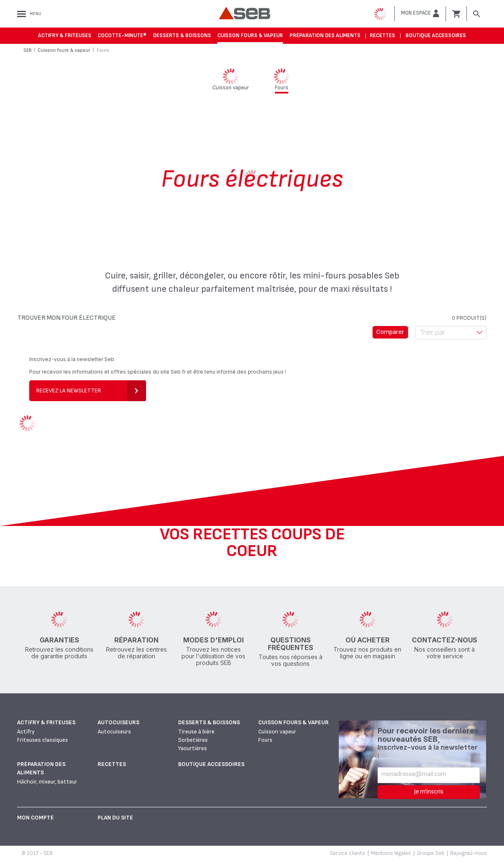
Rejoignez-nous (469, 853)
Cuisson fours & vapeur (250, 35)
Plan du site (115, 818)
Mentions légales (391, 853)
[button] (420, 13)
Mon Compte (35, 818)
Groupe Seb (431, 853)
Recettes (382, 35)
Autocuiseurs (118, 722)
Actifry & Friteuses (65, 35)
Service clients (347, 853)
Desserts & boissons (182, 35)
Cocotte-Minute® (122, 35)
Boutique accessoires (436, 35)
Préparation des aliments (325, 35)
